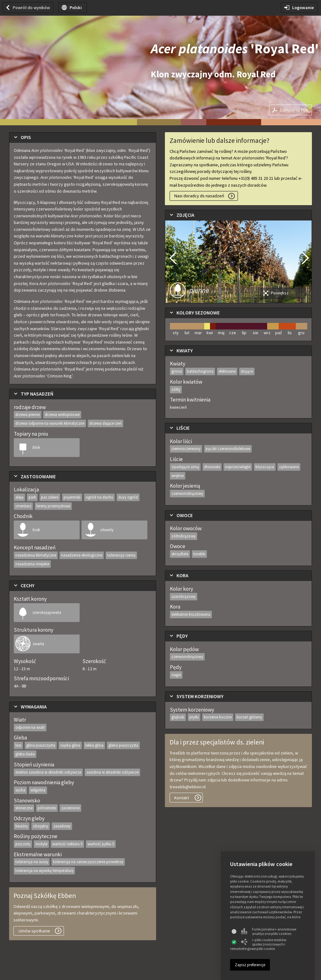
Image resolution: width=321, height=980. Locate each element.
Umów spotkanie (34, 931)
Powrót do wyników (31, 8)
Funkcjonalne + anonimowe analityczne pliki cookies (269, 931)
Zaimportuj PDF (294, 110)
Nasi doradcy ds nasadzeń (199, 196)
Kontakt (182, 798)
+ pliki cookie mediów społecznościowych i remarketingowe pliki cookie (258, 944)
